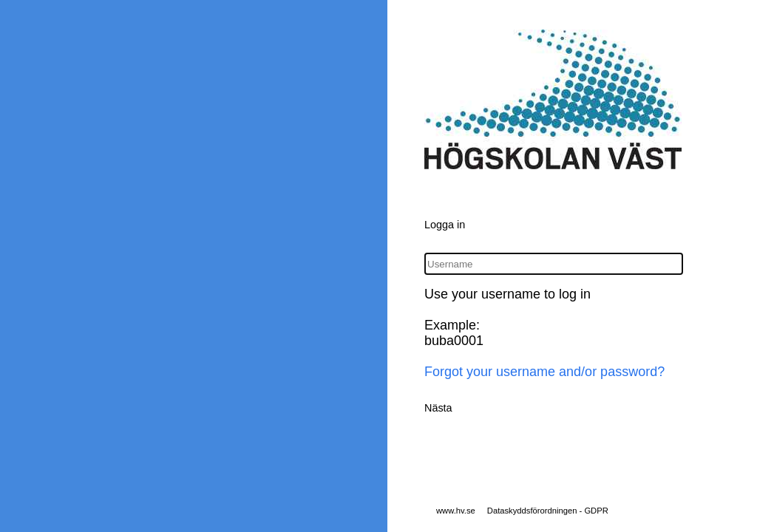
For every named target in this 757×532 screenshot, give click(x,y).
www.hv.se (456, 511)
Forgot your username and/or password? (544, 372)
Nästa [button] (438, 408)
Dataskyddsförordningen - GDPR (548, 511)
